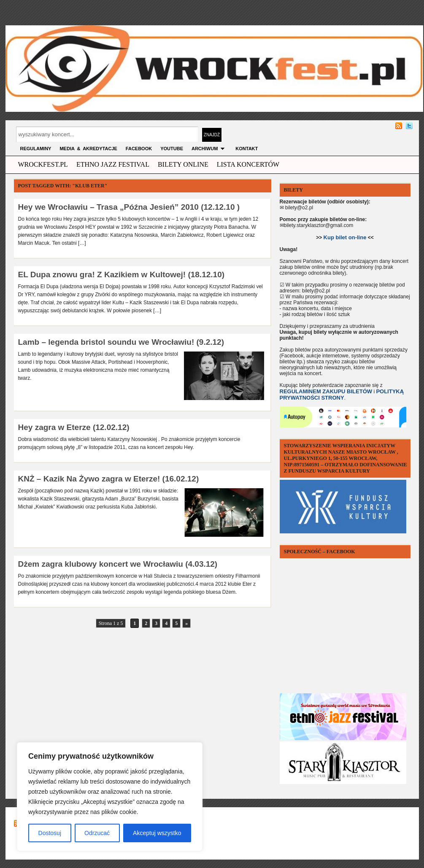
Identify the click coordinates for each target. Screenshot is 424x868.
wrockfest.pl (43, 164)
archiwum (209, 149)
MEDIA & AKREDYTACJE (88, 149)
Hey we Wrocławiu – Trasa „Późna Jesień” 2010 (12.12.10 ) (129, 207)
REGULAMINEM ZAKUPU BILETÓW (326, 391)
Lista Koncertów (248, 164)
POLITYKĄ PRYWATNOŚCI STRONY (342, 395)
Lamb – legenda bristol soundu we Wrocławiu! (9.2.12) (121, 342)
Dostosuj (50, 833)
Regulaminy (36, 149)
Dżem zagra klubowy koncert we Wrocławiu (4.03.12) (118, 564)
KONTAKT (247, 149)
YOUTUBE (172, 149)
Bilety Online (183, 164)
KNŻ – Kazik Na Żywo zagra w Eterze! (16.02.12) (109, 479)
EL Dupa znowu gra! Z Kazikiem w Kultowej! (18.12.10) (122, 274)
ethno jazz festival (113, 164)
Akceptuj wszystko (157, 833)
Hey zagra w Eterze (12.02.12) (74, 427)
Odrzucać (97, 833)
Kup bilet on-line (345, 237)
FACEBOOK (139, 149)
